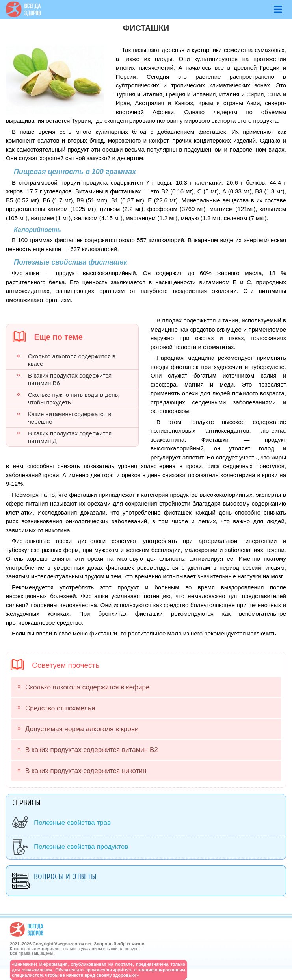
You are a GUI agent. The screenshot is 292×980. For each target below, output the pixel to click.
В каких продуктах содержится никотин (86, 771)
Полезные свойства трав (72, 823)
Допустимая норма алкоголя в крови (82, 729)
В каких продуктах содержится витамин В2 (92, 750)
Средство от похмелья (60, 708)
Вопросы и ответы (65, 877)
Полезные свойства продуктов (81, 847)
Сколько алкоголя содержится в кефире (87, 687)
